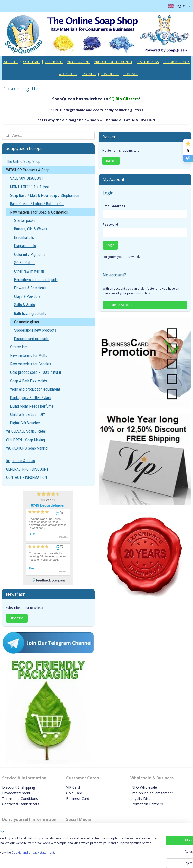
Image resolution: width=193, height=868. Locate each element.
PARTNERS (89, 74)
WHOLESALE (32, 62)
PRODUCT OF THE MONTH (113, 62)
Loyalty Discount (144, 799)
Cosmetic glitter (27, 322)
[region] (63, 851)
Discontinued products (32, 339)
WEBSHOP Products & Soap (28, 170)
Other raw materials (29, 271)
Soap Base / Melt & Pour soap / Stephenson (45, 195)
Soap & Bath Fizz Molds (29, 381)
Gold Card (74, 793)
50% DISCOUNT (79, 62)
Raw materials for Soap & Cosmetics (39, 212)
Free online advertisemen (151, 793)
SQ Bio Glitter (25, 263)
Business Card (78, 799)
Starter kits (19, 347)
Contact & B (12, 804)
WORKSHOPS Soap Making (27, 448)
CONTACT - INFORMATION (27, 478)
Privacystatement (16, 793)
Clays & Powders (27, 297)
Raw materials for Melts (29, 356)
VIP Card (73, 787)
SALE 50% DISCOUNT (27, 178)
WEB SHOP (11, 62)
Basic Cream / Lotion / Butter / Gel (37, 204)
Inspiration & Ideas (20, 461)
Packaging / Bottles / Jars (31, 398)
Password (110, 225)
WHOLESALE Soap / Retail (26, 431)
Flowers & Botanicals (30, 288)
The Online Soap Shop (23, 162)
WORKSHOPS (68, 74)
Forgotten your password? (121, 257)
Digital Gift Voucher (25, 423)
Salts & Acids (25, 305)
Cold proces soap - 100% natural (35, 372)
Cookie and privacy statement (72, 860)
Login (110, 245)
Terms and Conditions (20, 799)
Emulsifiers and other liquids (36, 280)
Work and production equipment (35, 389)
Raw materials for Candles (31, 364)
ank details (31, 804)
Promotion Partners (147, 804)
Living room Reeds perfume (32, 406)
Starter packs (25, 221)
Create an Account (119, 305)
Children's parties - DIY (28, 415)
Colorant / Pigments (30, 254)
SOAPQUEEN (110, 74)
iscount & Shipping (20, 787)
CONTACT (131, 74)
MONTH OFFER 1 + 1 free (30, 187)
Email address (114, 206)
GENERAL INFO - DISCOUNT (27, 469)
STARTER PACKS (148, 62)
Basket (111, 161)
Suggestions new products (35, 330)
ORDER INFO (54, 62)
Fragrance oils (25, 246)
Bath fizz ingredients (30, 313)
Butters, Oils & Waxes (31, 229)
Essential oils (24, 238)
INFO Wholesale (144, 787)
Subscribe (17, 618)
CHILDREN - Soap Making (26, 440)
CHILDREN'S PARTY (177, 62)
